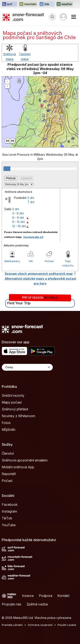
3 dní (31, 198)
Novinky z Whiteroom (18, 416)
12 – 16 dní (19, 226)
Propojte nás (12, 604)
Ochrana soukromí (40, 625)
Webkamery (12, 261)
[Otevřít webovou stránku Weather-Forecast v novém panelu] (65, 4)
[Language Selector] (27, 367)
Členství (8, 453)
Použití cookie (67, 625)
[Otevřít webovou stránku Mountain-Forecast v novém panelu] (28, 4)
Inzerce (28, 596)
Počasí (49, 261)
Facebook (10, 505)
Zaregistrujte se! (33, 237)
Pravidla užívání (12, 625)
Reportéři (9, 474)
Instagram (9, 511)
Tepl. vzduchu (68, 263)
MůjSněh (9, 430)
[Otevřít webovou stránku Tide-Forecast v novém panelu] (47, 4)
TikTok (7, 518)
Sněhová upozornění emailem (25, 460)
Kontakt (63, 596)
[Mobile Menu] (74, 17)
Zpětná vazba (37, 604)
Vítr (31, 261)
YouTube (9, 525)
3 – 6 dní (18, 213)
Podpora (46, 596)
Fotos (6, 423)
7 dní (31, 202)
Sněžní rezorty (13, 395)
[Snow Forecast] (23, 17)
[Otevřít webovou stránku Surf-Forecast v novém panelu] (9, 4)
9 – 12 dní (18, 222)
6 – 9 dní (18, 218)
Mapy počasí (12, 402)
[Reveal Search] (52, 17)
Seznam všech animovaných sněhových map (39, 274)
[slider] (7, 169)
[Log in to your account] (63, 17)
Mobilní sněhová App (18, 467)
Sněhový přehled (15, 409)
